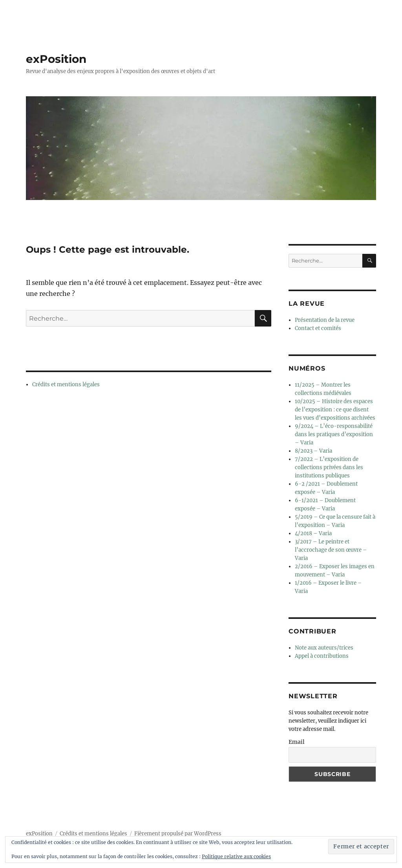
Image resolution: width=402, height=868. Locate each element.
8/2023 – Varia (313, 451)
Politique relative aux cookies (236, 856)
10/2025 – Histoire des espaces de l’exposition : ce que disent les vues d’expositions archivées (335, 410)
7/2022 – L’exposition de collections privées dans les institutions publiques (329, 467)
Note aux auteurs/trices (324, 648)
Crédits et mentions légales (66, 384)
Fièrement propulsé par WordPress (178, 834)
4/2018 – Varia (313, 533)
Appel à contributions (322, 656)
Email (297, 742)
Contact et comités (318, 328)
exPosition (56, 59)
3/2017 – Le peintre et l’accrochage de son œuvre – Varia (331, 550)
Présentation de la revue (325, 320)
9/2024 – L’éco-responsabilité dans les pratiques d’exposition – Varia (334, 434)
